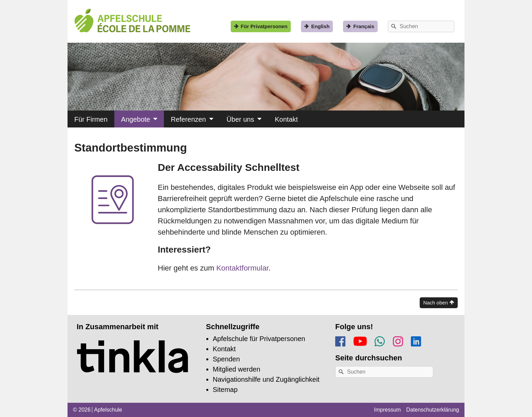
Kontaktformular (241, 268)
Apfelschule (108, 410)
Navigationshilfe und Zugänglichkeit (266, 379)
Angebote (136, 119)
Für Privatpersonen (264, 26)
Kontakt (286, 119)
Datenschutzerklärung (433, 410)
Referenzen (188, 119)
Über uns (240, 119)
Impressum (387, 410)
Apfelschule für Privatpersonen (259, 339)
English (320, 26)
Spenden (226, 359)
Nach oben (435, 303)
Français (364, 26)
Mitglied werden (236, 369)
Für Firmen (91, 119)
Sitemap (225, 390)
